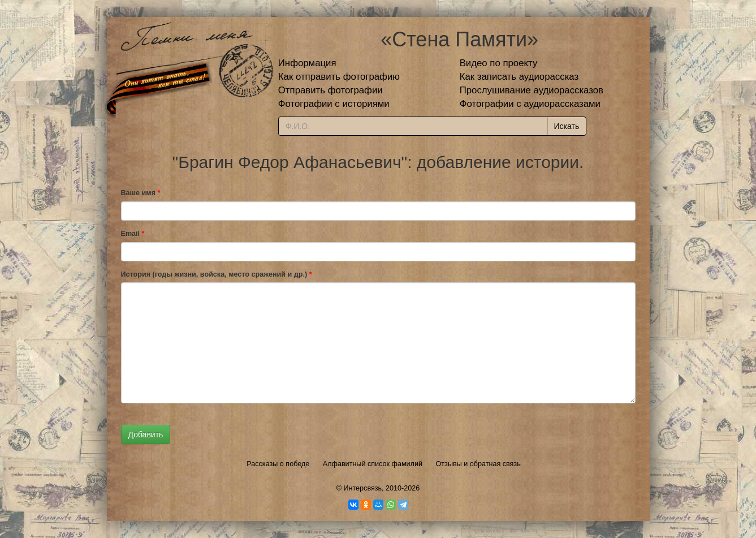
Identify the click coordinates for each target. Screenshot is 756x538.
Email (133, 234)
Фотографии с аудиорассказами (530, 104)
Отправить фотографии (331, 90)
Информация (307, 63)
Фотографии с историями (334, 104)
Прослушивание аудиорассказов (532, 90)
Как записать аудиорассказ (519, 77)
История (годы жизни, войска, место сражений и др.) (217, 274)
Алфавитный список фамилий (373, 464)
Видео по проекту (499, 63)
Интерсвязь (362, 488)
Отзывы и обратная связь (478, 464)
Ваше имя (141, 193)
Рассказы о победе (278, 464)
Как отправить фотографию (339, 77)
